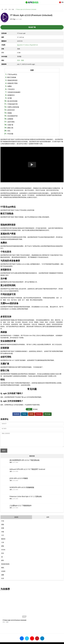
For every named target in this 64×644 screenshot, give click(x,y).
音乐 (3, 556)
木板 (3, 534)
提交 (4, 453)
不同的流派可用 (16, 104)
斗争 (3, 545)
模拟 (3, 570)
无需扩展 (14, 125)
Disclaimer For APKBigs (27, 642)
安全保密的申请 (16, 116)
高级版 (13, 113)
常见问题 (14, 134)
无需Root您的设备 (17, 107)
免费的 (13, 86)
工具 (11, 474)
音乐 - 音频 (11, 9)
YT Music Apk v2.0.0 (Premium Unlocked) (26, 9)
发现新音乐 (15, 95)
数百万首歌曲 (16, 77)
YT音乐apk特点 (16, 74)
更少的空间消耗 (16, 101)
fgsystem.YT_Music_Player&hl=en (28, 45)
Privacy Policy (39, 642)
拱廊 (3, 531)
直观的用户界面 (16, 83)
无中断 (13, 98)
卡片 (3, 538)
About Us (17, 642)
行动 (11, 465)
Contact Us (47, 642)
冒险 (3, 527)
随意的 (3, 542)
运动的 (3, 574)
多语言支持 (15, 110)
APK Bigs (15, 19)
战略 (3, 577)
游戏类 (16, 520)
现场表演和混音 (16, 80)
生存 (3, 581)
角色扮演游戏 (5, 567)
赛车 (3, 563)
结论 (13, 131)
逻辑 (3, 549)
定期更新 (14, 119)
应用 (6, 9)
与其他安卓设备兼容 (18, 92)
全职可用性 (15, 122)
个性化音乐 (15, 89)
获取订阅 (14, 128)
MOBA (3, 552)
